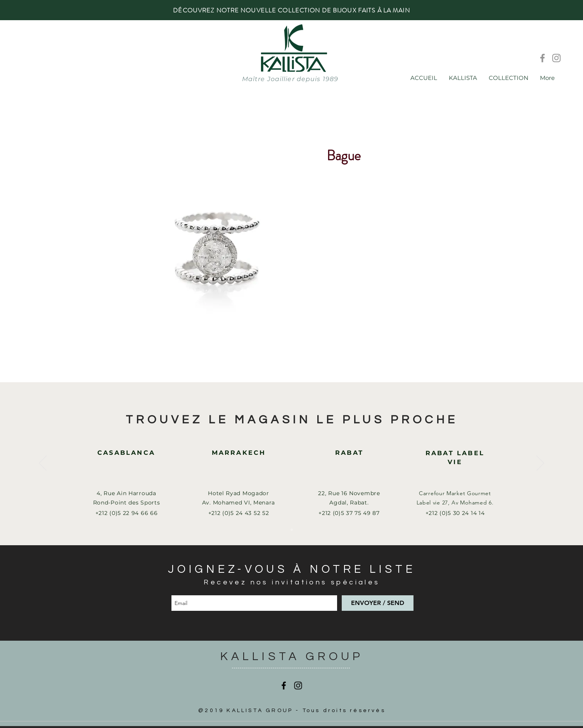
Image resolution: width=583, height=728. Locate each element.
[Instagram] (556, 58)
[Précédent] (43, 464)
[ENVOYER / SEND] (378, 603)
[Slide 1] (292, 530)
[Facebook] (542, 58)
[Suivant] (540, 464)
